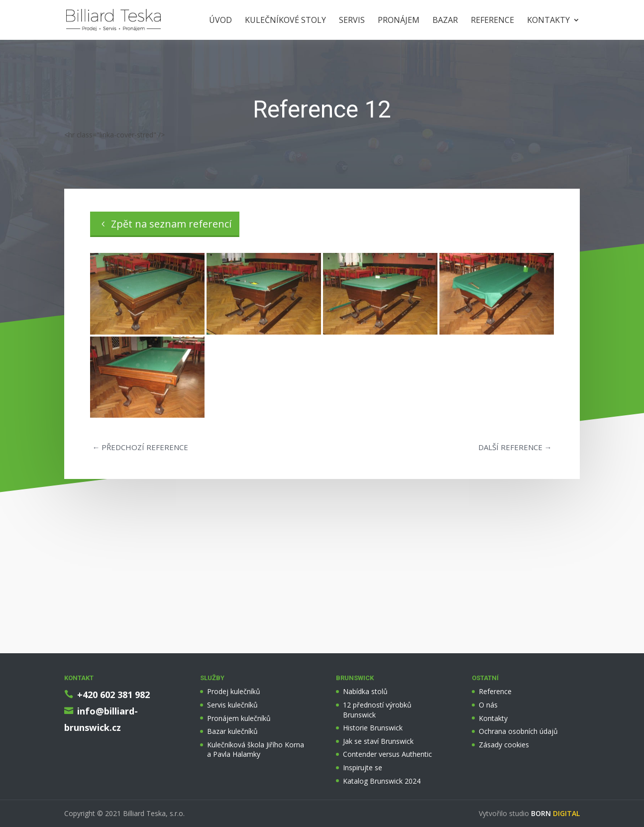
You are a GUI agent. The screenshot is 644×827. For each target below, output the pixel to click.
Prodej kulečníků (234, 691)
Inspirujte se (363, 768)
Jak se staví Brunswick (378, 741)
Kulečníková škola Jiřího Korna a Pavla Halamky (256, 750)
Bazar (445, 21)
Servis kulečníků (232, 705)
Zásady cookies (504, 745)
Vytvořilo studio (529, 813)
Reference (492, 21)
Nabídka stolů (365, 691)
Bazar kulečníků (232, 731)
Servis (352, 21)
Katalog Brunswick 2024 (382, 781)
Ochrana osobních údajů (518, 731)
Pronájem (399, 21)
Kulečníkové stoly (285, 21)
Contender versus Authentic (387, 754)
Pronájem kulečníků (239, 718)
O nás (488, 705)
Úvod (220, 21)
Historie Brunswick (373, 728)
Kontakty (548, 21)
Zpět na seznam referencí (171, 224)
